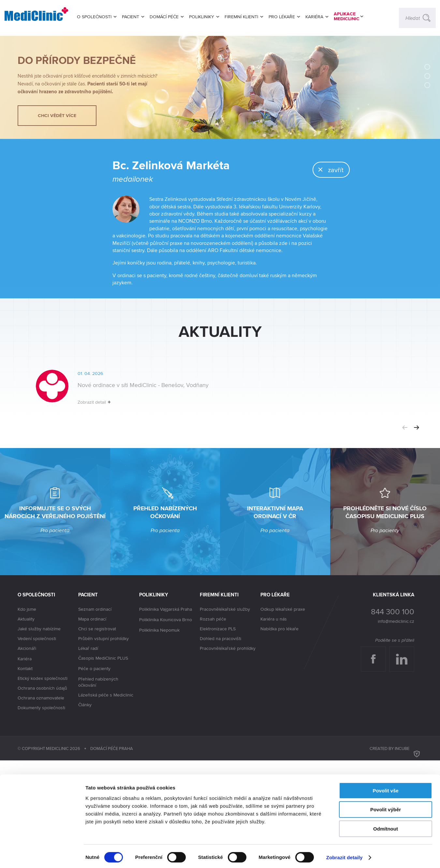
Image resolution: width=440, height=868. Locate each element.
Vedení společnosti (37, 746)
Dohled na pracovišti (220, 746)
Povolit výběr (386, 808)
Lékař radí (88, 756)
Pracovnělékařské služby (225, 717)
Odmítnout (386, 826)
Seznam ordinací (95, 717)
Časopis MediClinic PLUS (103, 766)
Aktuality (26, 726)
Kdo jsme (27, 717)
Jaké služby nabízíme (39, 736)
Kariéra (25, 766)
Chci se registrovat (97, 736)
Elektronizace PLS (218, 736)
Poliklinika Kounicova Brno (166, 727)
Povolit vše (385, 788)
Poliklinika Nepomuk (159, 738)
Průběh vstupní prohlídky (103, 746)
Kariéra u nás (274, 726)
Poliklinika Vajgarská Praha (166, 717)
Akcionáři (27, 756)
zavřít (320, 205)
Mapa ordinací (92, 726)
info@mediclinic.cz (396, 729)
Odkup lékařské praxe (283, 717)
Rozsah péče (213, 726)
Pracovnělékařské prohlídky (228, 756)
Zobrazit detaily (345, 855)
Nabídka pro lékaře (279, 736)
